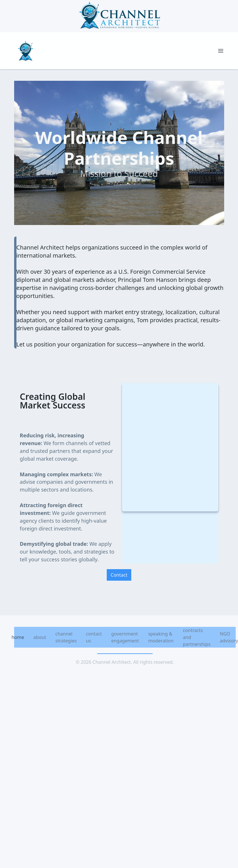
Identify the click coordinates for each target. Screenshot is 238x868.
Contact (119, 575)
